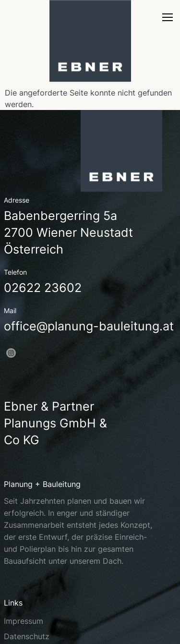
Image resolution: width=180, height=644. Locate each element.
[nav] (168, 20)
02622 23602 (43, 288)
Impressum (24, 621)
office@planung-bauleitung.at (89, 326)
